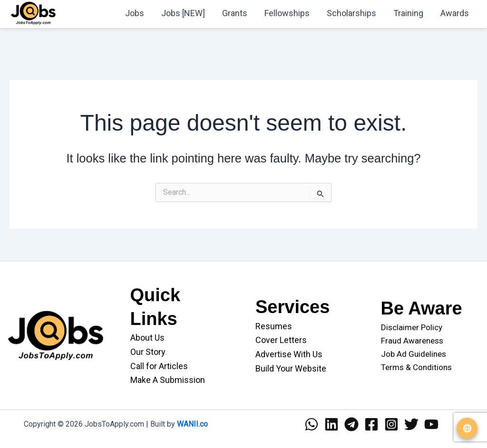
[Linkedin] (331, 424)
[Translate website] (467, 428)
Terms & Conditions (416, 367)
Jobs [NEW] (183, 13)
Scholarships (351, 13)
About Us (147, 338)
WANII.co (192, 424)
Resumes (274, 326)
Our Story (148, 352)
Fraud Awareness (412, 341)
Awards (455, 13)
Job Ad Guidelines (414, 354)
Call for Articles (159, 366)
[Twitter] (411, 424)
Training (408, 13)
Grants (235, 13)
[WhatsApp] (312, 424)
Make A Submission (168, 380)
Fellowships (287, 13)
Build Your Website (291, 368)
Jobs (135, 13)
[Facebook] (371, 424)
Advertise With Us (289, 354)
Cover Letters (281, 340)
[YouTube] (431, 424)
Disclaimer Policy (412, 327)
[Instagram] (391, 424)
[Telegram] (351, 424)
